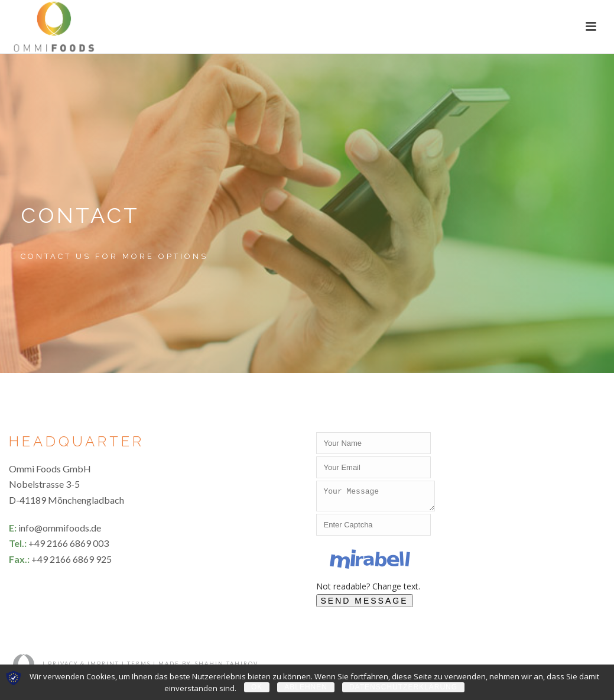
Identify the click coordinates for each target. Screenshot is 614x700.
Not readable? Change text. (368, 590)
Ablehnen (306, 687)
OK (257, 687)
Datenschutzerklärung (403, 687)
